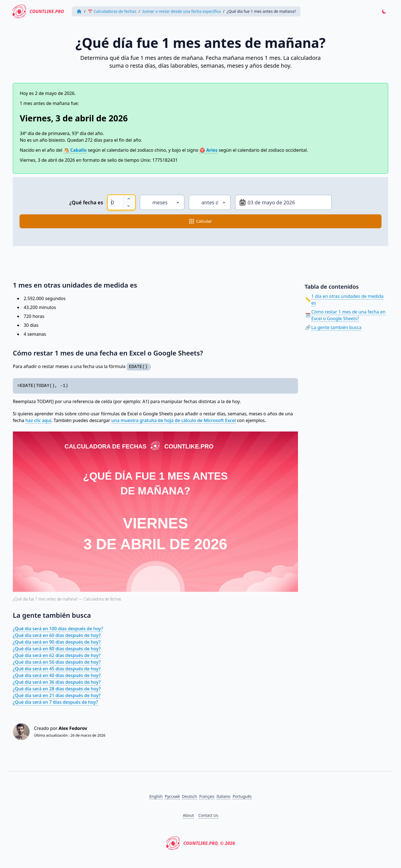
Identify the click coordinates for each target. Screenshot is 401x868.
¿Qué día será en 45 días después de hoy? (57, 669)
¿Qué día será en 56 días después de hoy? (57, 662)
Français (207, 796)
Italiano (224, 796)
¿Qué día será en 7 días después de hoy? (55, 702)
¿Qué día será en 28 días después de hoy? (57, 689)
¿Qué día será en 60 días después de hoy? (57, 635)
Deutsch (190, 796)
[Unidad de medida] (162, 202)
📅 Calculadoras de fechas (112, 11)
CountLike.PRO (38, 11)
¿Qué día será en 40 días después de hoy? (57, 675)
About (189, 815)
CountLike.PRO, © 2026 (200, 843)
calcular (201, 221)
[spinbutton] (115, 202)
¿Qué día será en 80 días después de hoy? (57, 649)
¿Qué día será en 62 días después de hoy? (57, 655)
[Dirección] (210, 202)
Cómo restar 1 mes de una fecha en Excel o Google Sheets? (348, 315)
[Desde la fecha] (283, 202)
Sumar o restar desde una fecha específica (182, 11)
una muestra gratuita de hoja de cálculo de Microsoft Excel (174, 420)
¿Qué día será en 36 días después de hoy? (57, 682)
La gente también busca (336, 327)
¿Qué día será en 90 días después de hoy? (57, 642)
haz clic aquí (38, 420)
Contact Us (208, 815)
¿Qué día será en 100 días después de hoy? (58, 629)
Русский (172, 796)
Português (242, 796)
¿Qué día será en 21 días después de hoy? (57, 695)
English (156, 796)
